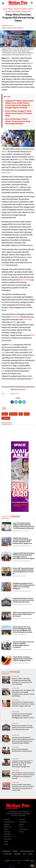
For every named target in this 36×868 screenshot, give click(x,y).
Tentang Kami (6, 851)
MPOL (8, 58)
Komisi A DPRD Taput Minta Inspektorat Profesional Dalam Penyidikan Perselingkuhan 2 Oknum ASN (23, 787)
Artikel (6, 844)
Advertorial (7, 839)
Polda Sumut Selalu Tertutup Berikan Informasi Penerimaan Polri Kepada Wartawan (23, 600)
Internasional (24, 829)
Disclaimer (18, 854)
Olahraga (7, 832)
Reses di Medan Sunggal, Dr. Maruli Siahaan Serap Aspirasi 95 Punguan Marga (18, 113)
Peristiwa (7, 820)
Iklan (24, 854)
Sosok (21, 827)
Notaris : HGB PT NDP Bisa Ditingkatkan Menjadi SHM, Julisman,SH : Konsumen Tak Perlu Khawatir (22, 681)
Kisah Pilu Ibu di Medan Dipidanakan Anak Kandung (22, 750)
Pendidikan (23, 822)
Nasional (16, 576)
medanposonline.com (17, 860)
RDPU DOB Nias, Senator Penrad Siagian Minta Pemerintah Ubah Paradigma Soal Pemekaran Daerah (23, 776)
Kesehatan (7, 834)
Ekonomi (22, 820)
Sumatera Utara (18, 546)
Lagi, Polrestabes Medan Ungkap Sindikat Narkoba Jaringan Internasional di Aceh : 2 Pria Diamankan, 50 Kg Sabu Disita (24, 527)
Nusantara (16, 531)
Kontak (30, 854)
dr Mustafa (27, 319)
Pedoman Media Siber (27, 851)
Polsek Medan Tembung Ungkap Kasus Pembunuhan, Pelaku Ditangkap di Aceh (23, 659)
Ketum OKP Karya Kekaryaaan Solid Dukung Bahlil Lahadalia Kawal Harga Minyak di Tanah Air (23, 571)
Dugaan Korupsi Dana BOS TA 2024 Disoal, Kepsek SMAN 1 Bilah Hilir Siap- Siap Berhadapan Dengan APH (22, 764)
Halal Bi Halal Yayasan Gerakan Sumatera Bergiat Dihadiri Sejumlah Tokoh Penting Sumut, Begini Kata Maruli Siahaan (22, 542)
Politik (6, 842)
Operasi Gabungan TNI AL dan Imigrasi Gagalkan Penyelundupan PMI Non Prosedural (23, 645)
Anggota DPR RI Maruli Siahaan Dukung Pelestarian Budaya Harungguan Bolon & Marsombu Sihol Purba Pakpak (24, 556)
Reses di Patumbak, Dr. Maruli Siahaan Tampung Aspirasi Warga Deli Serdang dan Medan (18, 121)
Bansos (29, 63)
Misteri (21, 824)
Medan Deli (6, 173)
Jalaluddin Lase (7, 25)
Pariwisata (7, 837)
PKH (3, 69)
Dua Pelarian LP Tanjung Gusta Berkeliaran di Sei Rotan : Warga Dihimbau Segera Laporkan (23, 704)
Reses (20, 159)
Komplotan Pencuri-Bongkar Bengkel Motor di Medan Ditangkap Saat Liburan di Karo (23, 716)
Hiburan (22, 832)
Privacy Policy (8, 854)
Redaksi (15, 851)
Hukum (6, 829)
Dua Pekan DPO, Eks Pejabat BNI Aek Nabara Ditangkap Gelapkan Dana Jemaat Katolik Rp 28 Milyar (23, 693)
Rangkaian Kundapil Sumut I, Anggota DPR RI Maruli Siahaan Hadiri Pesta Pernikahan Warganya (24, 586)
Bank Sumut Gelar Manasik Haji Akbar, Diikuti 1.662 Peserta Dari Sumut (24, 614)
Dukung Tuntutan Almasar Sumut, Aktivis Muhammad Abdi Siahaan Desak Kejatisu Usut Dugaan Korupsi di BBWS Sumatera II (23, 741)
